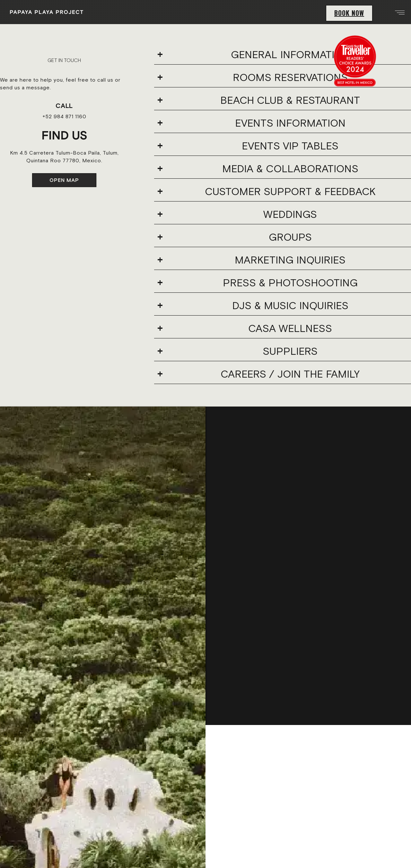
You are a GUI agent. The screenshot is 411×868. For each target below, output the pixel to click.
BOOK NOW (349, 13)
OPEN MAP (64, 180)
